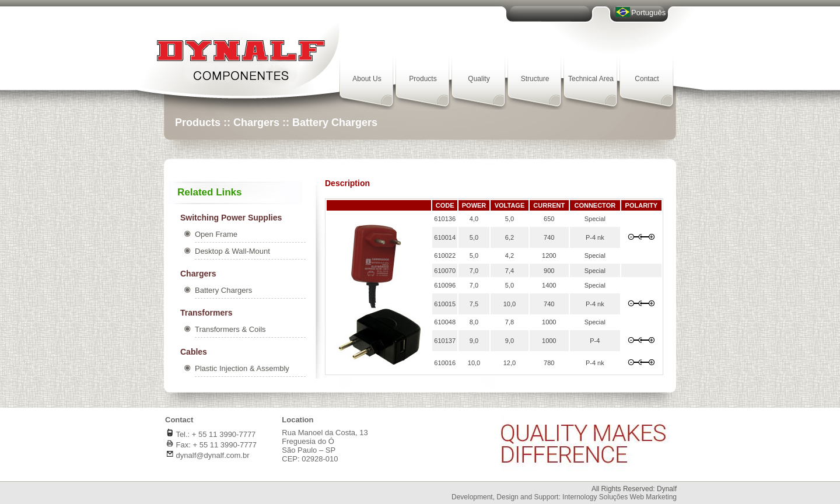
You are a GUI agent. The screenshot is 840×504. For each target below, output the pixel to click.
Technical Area (591, 79)
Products (423, 79)
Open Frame (216, 234)
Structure (535, 79)
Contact (647, 79)
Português (648, 13)
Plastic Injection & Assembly (242, 368)
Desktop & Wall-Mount (232, 251)
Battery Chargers (223, 290)
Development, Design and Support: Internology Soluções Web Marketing (564, 497)
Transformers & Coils (230, 329)
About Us (367, 79)
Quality (479, 79)
